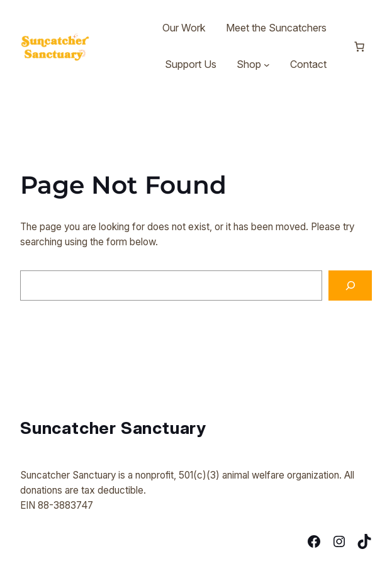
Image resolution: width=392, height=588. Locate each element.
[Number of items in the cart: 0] (359, 47)
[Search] (350, 286)
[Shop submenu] (267, 65)
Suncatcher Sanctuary (113, 428)
